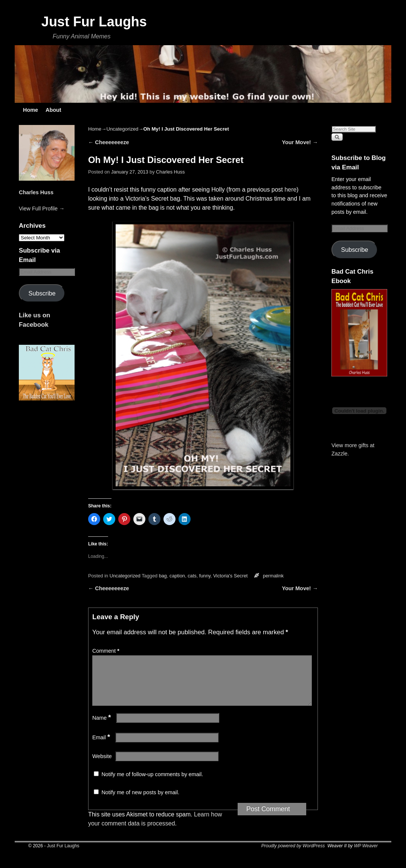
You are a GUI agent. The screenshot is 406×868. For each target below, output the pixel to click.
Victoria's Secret (230, 576)
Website (102, 765)
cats (192, 576)
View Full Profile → (42, 209)
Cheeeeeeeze (109, 142)
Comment (107, 651)
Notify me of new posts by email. (140, 801)
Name (102, 727)
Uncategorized (122, 129)
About (53, 110)
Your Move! (300, 142)
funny (205, 576)
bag (163, 576)
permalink (273, 576)
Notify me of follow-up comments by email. (152, 783)
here (290, 190)
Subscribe (42, 293)
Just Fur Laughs (94, 22)
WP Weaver (366, 855)
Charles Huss (36, 192)
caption (177, 576)
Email (102, 746)
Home (31, 110)
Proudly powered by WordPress (293, 855)
